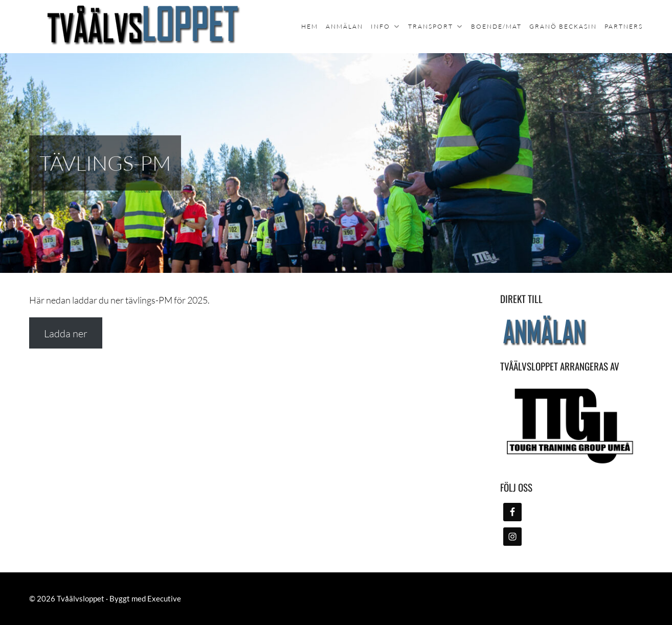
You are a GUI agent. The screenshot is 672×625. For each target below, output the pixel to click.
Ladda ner (66, 333)
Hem (310, 26)
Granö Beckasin (563, 26)
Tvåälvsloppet (81, 598)
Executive (164, 598)
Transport (431, 26)
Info (380, 26)
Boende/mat (496, 26)
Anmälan (344, 26)
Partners (624, 26)
